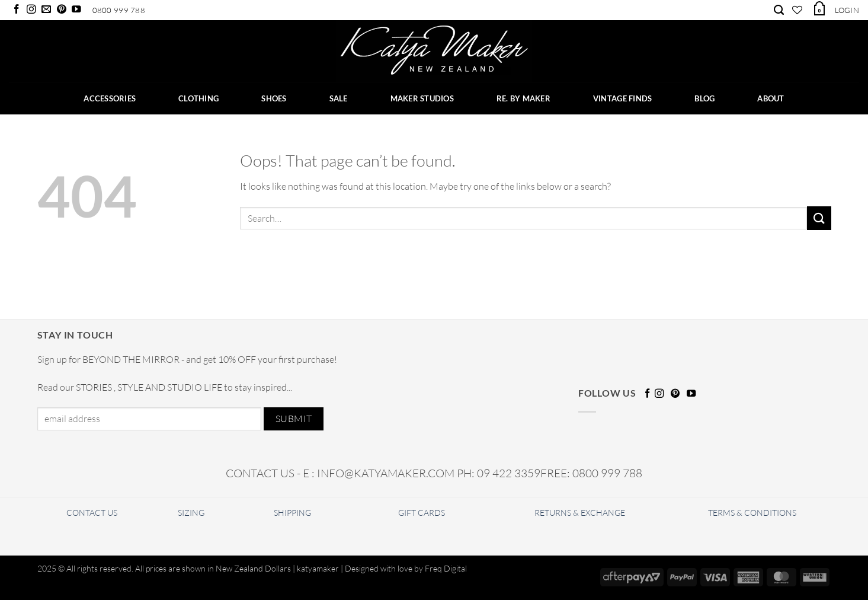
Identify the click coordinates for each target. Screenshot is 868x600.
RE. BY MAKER (523, 98)
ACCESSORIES (110, 98)
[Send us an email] (46, 10)
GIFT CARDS (422, 513)
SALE (339, 98)
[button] (819, 9)
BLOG (704, 98)
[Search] (779, 10)
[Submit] (819, 218)
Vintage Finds (622, 98)
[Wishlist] (797, 10)
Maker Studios (422, 98)
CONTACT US (92, 513)
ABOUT (771, 98)
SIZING (191, 513)
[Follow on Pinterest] (62, 10)
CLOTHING (198, 98)
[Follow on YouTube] (76, 10)
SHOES (274, 98)
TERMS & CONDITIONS (752, 513)
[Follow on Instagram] (31, 10)
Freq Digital (446, 568)
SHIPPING (292, 513)
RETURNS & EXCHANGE (580, 513)
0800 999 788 (119, 10)
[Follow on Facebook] (17, 10)
